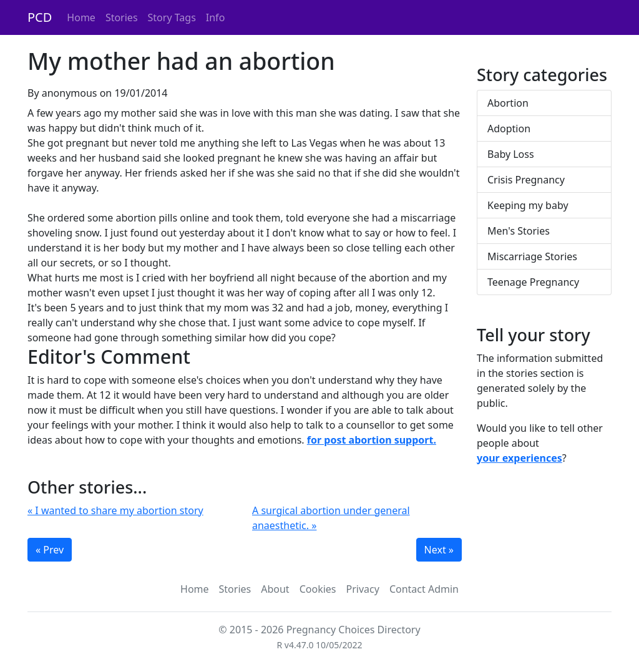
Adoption (509, 129)
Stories (122, 17)
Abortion (508, 103)
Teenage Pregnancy (533, 282)
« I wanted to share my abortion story (115, 510)
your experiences (519, 458)
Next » (439, 550)
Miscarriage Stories (532, 256)
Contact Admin (424, 589)
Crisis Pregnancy (526, 180)
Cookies (318, 589)
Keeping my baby (528, 205)
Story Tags (172, 17)
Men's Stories (519, 231)
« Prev (50, 550)
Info (216, 17)
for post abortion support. (372, 440)
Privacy (363, 589)
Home (81, 17)
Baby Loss (511, 154)
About (275, 589)
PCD (40, 17)
